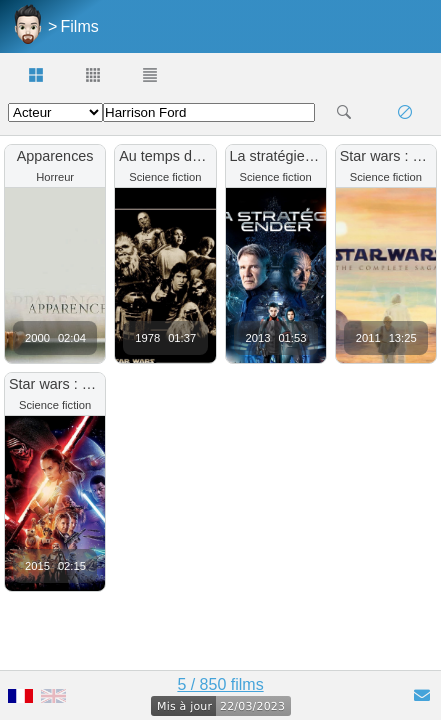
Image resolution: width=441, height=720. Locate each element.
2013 (258, 338)
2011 (368, 338)
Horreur (55, 177)
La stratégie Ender (289, 156)
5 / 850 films (220, 684)
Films (80, 26)
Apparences (55, 156)
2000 (37, 338)
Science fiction (165, 177)
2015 (37, 566)
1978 (147, 338)
